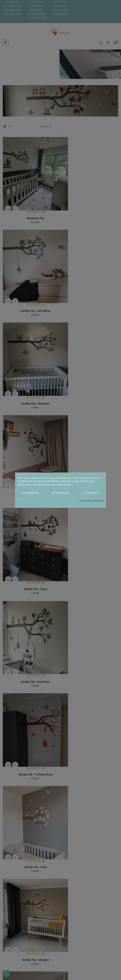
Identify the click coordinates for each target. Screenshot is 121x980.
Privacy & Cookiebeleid (91, 501)
